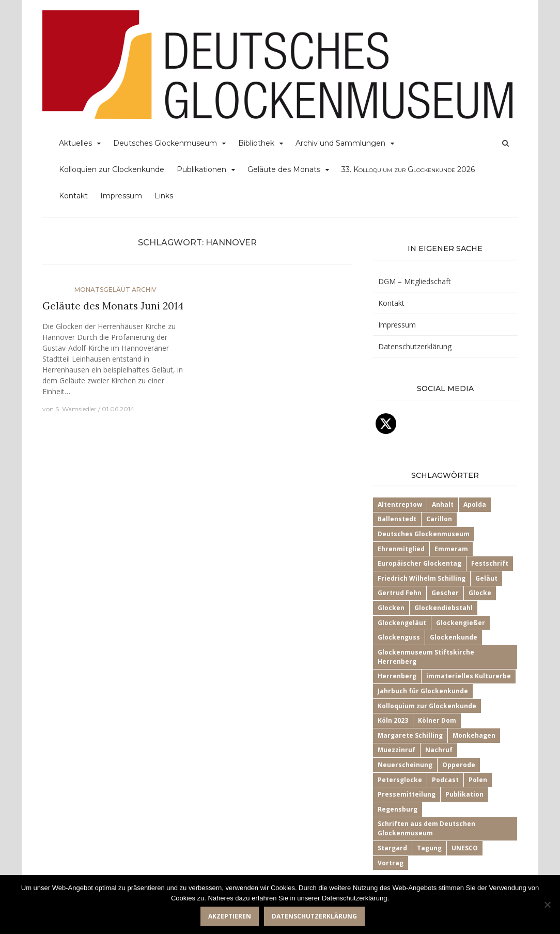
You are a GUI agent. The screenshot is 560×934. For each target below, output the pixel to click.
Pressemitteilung (407, 794)
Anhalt (443, 504)
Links (164, 196)
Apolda (475, 504)
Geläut (486, 578)
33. (408, 169)
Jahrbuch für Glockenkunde (423, 691)
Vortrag (391, 863)
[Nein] (547, 905)
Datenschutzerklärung (415, 346)
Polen (478, 780)
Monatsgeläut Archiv (115, 290)
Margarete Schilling (410, 735)
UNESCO (465, 848)
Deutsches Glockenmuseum (165, 143)
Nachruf (439, 750)
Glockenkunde (454, 637)
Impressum (121, 196)
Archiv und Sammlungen (340, 143)
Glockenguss (399, 637)
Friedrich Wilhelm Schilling (422, 578)
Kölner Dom (437, 720)
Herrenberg (397, 676)
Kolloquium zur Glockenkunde (427, 706)
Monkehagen (474, 735)
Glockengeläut (402, 623)
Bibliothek (256, 143)
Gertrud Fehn (400, 593)
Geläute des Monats (284, 169)
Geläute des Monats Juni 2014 (113, 306)
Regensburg (398, 809)
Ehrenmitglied (401, 549)
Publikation (464, 794)
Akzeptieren (230, 916)
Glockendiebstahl (444, 608)
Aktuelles (75, 143)
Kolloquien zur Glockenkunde (112, 169)
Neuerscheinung (405, 765)
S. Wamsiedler (76, 409)
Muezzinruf (396, 750)
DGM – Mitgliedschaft (415, 281)
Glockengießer (461, 623)
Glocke (480, 593)
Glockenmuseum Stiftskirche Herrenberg (426, 657)
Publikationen (201, 169)
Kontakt (73, 196)
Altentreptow (400, 504)
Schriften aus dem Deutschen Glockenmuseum (426, 828)
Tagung (429, 848)
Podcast (445, 780)
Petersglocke (400, 780)
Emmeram (451, 549)
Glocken (391, 608)
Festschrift (490, 563)
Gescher (445, 593)
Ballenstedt (397, 519)
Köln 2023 (393, 720)
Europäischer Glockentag (419, 563)
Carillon (439, 519)
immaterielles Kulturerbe (469, 676)
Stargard (392, 848)
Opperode (459, 765)
